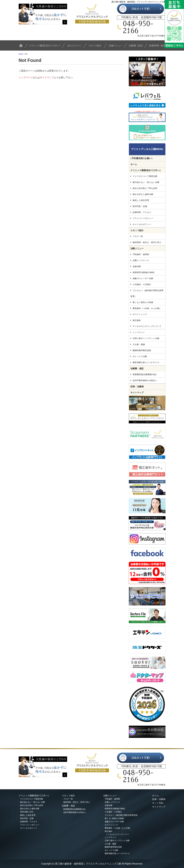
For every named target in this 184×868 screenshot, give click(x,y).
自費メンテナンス (141, 260)
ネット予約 (158, 803)
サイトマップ (47, 77)
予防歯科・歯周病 (141, 254)
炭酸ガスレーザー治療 (143, 278)
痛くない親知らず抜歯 (143, 302)
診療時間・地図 (156, 47)
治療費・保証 (137, 47)
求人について (76, 47)
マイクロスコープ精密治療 (145, 176)
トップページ (26, 77)
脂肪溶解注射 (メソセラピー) (146, 362)
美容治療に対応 (27, 812)
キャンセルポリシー (142, 224)
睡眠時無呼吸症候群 (142, 350)
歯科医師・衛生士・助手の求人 (147, 242)
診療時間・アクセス (142, 212)
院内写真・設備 (140, 206)
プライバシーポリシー (143, 218)
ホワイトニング (140, 314)
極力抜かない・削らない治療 (146, 182)
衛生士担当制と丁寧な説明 (145, 188)
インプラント (139, 332)
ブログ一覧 (138, 236)
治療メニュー (117, 47)
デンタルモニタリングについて (147, 326)
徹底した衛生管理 (141, 200)
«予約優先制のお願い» (142, 158)
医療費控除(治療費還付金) (145, 374)
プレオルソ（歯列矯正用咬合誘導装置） (147, 293)
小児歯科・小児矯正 (142, 284)
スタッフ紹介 (97, 47)
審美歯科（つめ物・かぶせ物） (147, 308)
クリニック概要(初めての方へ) (46, 47)
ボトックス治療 (140, 356)
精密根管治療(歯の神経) (144, 272)
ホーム (134, 164)
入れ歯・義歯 (139, 344)
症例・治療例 (137, 387)
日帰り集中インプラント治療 (146, 338)
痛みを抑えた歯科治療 (143, 194)
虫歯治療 (137, 266)
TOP (23, 47)
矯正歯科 (137, 320)
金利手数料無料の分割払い (145, 380)
